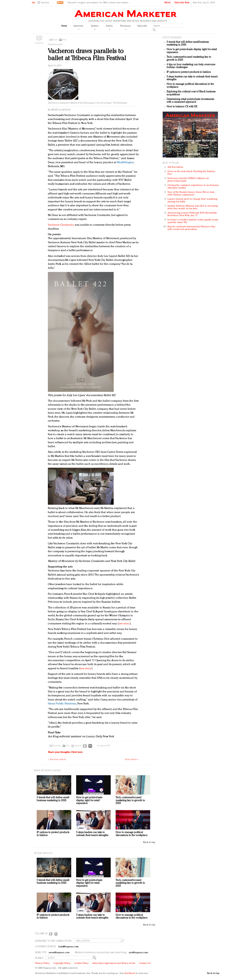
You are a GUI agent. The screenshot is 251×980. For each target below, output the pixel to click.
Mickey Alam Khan (61, 110)
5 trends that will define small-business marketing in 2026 (53, 799)
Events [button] (109, 27)
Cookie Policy (81, 963)
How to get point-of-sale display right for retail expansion (89, 800)
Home (64, 26)
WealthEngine (125, 162)
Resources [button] (125, 27)
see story (124, 624)
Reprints (78, 746)
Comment (39, 43)
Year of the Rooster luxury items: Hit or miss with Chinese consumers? (191, 194)
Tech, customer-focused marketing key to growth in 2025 (130, 800)
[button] (44, 3)
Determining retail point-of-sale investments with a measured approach (190, 101)
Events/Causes (55, 45)
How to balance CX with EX (182, 107)
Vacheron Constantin (61, 225)
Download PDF (103, 746)
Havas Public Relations (62, 704)
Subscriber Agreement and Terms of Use (114, 963)
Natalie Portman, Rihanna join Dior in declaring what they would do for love (193, 207)
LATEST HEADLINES (172, 37)
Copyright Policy (62, 963)
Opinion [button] (95, 27)
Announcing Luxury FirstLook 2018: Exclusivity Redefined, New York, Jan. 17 (192, 214)
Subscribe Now (182, 2)
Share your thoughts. (65, 752)
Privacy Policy (42, 963)
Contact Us (145, 963)
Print (64, 40)
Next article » (132, 760)
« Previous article (57, 760)
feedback (130, 973)
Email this (57, 746)
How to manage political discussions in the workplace (132, 834)
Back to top (149, 842)
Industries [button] (78, 27)
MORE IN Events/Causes (48, 770)
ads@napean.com (138, 953)
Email (55, 40)
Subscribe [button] (142, 26)
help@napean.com (69, 947)
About (168, 2)
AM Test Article (175, 167)
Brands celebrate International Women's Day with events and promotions (191, 228)
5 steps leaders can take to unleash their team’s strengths (92, 834)
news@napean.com (59, 953)
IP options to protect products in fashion (189, 72)
